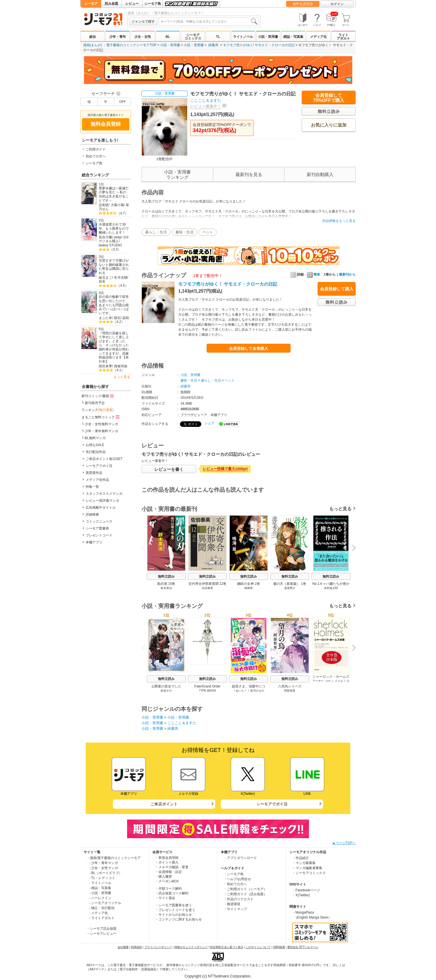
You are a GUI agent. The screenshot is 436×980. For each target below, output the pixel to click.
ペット (208, 232)
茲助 (126, 318)
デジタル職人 (109, 241)
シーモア (91, 4)
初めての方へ (96, 156)
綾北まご (105, 278)
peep (118, 237)
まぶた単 (105, 318)
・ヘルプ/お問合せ (237, 879)
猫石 (117, 318)
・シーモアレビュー (101, 934)
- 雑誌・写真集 (100, 888)
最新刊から (347, 274)
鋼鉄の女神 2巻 (249, 584)
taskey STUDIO (110, 245)
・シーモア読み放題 (101, 929)
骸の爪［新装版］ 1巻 (290, 584)
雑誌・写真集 (293, 37)
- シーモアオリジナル (105, 903)
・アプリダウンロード (240, 858)
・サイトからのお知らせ (174, 915)
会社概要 (123, 947)
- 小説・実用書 (100, 893)
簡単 (314, 274)
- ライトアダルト (102, 918)
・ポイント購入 (167, 862)
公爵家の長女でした (166, 686)
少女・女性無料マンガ (101, 424)
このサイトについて (258, 947)
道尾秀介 (290, 588)
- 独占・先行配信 (102, 908)
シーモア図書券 (97, 528)
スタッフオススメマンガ (104, 494)
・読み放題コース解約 (172, 893)
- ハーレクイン (100, 898)
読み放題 (112, 4)
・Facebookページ (306, 890)
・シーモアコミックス (309, 873)
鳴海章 (249, 588)
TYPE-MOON (208, 691)
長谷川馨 (105, 237)
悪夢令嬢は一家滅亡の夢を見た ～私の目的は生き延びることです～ (114, 194)
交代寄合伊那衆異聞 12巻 (208, 584)
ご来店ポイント (164, 804)
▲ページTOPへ (344, 843)
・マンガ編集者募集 (307, 868)
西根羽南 (121, 366)
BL (168, 37)
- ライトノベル (100, 883)
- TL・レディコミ (102, 878)
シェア (209, 423)
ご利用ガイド (96, 149)
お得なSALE (95, 445)
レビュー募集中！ (206, 106)
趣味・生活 (184, 232)
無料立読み (166, 576)
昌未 (102, 281)
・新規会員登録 (167, 858)
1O (125, 237)
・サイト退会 (165, 898)
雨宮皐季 (105, 366)
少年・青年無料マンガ (101, 431)
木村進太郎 (331, 588)
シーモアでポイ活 (99, 466)
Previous (145, 548)
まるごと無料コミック (101, 417)
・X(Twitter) (301, 895)
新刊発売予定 (95, 403)
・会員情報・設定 (169, 872)
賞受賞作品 (94, 473)
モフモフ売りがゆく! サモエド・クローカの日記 (259, 45)
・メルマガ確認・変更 (172, 867)
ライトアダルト (343, 37)
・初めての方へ (235, 884)
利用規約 (137, 947)
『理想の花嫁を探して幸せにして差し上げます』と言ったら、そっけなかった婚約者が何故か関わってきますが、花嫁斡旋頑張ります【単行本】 (114, 347)
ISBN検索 (279, 947)
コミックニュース (99, 521)
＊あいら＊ (240, 691)
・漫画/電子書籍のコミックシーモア (114, 858)
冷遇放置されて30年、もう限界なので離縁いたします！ (114, 228)
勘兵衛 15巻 (166, 584)
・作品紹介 (301, 858)
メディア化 (318, 37)
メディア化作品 (97, 480)
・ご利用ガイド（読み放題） (245, 894)
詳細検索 (92, 514)
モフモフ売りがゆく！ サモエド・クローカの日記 (228, 284)
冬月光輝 (121, 278)
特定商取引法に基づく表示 (227, 947)
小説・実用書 (268, 37)
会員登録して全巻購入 (249, 348)
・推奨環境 (232, 904)
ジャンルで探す (143, 21)
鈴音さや (166, 691)
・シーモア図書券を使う (174, 905)
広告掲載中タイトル (101, 508)
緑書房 (213, 45)
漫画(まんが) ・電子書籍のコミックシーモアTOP (120, 45)
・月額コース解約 (169, 889)
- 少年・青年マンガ (104, 863)
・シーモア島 (234, 874)
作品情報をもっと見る (339, 221)
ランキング (98, 410)
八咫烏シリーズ (290, 686)
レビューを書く (169, 469)
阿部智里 (290, 691)
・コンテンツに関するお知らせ (179, 919)
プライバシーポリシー (158, 947)
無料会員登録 (303, 4)
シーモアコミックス (193, 37)
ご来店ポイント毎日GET (104, 459)
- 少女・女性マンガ (104, 868)
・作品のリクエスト (239, 899)
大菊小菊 (117, 205)
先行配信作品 (96, 452)
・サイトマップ (235, 909)
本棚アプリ (94, 542)
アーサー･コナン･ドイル (328, 681)
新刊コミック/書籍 (98, 396)
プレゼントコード (99, 535)
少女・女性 (143, 37)
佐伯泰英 (207, 588)
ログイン (337, 4)
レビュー (132, 4)
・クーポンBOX (167, 881)
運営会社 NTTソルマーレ (303, 947)
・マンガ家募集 (304, 863)
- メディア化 (99, 913)
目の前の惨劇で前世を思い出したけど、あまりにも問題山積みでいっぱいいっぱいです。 (114, 305)
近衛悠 (104, 205)
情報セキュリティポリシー (191, 947)
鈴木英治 (166, 588)
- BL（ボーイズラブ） (106, 873)
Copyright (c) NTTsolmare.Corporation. (218, 976)
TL (218, 37)
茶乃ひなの (257, 691)
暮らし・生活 (156, 232)
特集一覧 (92, 487)
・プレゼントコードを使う (175, 910)
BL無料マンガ (95, 438)
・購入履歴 (163, 877)
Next (352, 548)
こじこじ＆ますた (206, 100)
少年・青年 (118, 37)
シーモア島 (153, 4)
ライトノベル (243, 37)
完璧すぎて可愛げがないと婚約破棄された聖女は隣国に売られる (114, 267)
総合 (93, 37)
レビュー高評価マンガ (102, 501)
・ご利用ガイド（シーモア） (245, 889)
